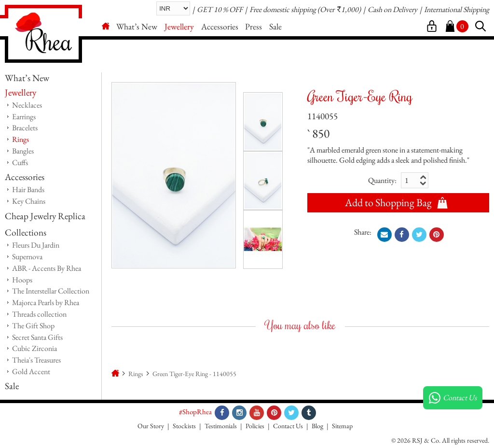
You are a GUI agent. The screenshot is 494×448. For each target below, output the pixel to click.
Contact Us (288, 426)
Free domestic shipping (283, 9)
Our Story (151, 426)
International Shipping (457, 9)
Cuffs (20, 162)
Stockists (184, 426)
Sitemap (342, 426)
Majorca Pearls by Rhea (46, 302)
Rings (21, 139)
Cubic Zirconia (34, 348)
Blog (317, 426)
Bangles (23, 151)
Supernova (27, 257)
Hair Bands (28, 189)
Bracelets (25, 128)
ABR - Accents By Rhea (47, 268)
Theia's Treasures (36, 360)
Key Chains (29, 201)
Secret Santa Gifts (37, 337)
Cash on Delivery (392, 9)
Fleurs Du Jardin (36, 245)
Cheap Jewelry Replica (45, 216)
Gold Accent (31, 371)
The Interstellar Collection (51, 291)
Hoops (22, 280)
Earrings (24, 117)
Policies (255, 426)
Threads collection (39, 314)
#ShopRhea (195, 412)
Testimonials (221, 426)
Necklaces (27, 105)
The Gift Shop (33, 326)
